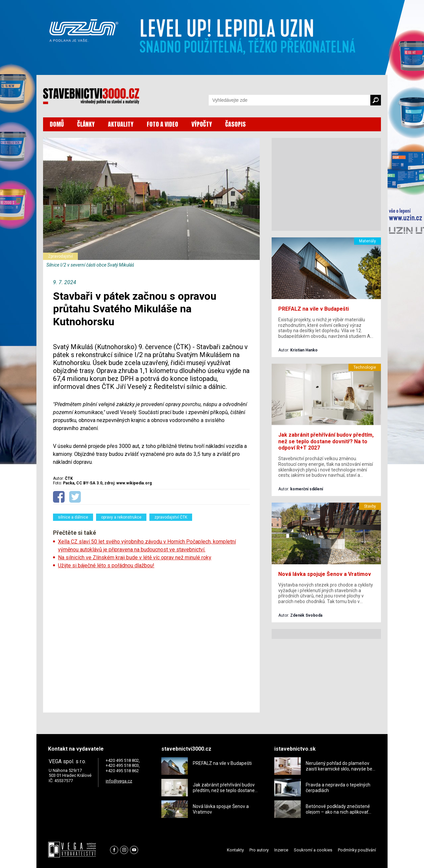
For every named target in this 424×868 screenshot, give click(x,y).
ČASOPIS (236, 124)
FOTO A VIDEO (162, 124)
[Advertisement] (151, 639)
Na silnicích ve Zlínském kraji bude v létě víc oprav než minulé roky (135, 558)
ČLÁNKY (86, 124)
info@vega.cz (119, 781)
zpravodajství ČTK (171, 517)
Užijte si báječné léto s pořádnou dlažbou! (106, 565)
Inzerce (281, 850)
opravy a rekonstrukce (121, 517)
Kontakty (235, 850)
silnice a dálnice (73, 517)
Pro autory (259, 850)
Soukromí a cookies (313, 850)
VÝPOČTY (202, 124)
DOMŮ (57, 124)
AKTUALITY (121, 124)
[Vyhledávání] (290, 100)
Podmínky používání (357, 850)
